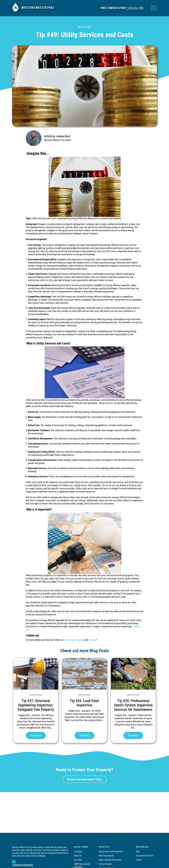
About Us (78, 856)
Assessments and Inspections (111, 852)
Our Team (78, 860)
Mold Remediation (107, 856)
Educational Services (145, 856)
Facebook (69, 640)
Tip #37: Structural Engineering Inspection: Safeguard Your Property (36, 705)
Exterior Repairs (105, 864)
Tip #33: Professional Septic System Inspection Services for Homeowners (133, 707)
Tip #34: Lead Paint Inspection (84, 703)
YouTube (92, 640)
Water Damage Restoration (110, 860)
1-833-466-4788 (134, 8)
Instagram (79, 640)
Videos (139, 860)
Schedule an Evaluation (23, 865)
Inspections (85, 27)
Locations (78, 852)
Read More (36, 739)
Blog (138, 852)
